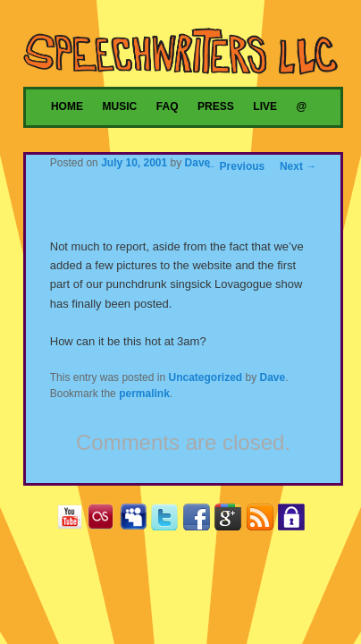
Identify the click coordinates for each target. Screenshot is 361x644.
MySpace (137, 520)
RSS (264, 520)
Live (265, 106)
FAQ (168, 106)
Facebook (201, 520)
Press (216, 106)
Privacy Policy (295, 520)
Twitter (168, 520)
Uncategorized (205, 377)
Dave (198, 163)
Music (120, 106)
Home (67, 106)
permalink (144, 394)
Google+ (232, 520)
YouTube (74, 520)
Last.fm (105, 520)
